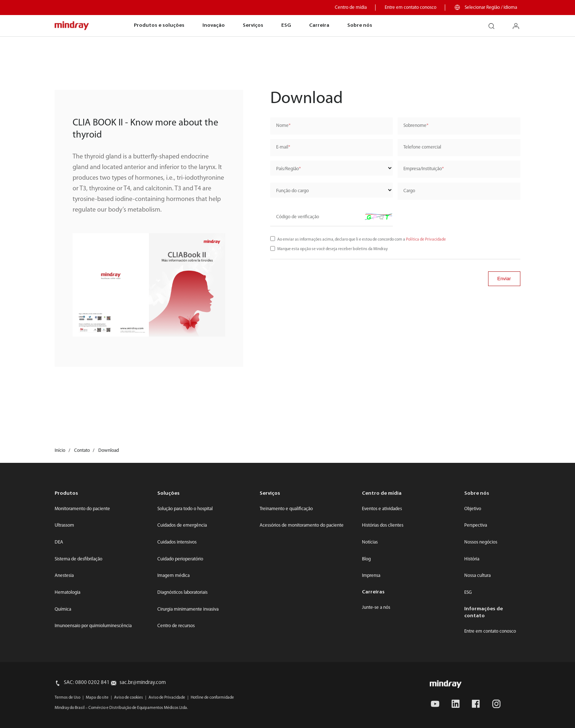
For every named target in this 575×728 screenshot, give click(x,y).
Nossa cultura (477, 576)
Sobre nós (360, 25)
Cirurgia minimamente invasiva (188, 609)
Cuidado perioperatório (180, 559)
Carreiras (373, 592)
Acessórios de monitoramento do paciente (302, 525)
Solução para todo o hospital (185, 509)
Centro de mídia (351, 8)
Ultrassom (64, 525)
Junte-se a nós (376, 608)
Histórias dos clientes (383, 525)
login (519, 23)
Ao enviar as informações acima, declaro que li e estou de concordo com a (362, 239)
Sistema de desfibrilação (78, 559)
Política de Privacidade (426, 239)
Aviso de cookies (129, 698)
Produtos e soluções (159, 25)
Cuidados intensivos (177, 542)
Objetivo (473, 509)
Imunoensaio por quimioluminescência (93, 626)
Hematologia (67, 592)
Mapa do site (97, 698)
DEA (59, 542)
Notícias (370, 542)
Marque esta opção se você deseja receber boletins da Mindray (332, 249)
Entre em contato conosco (411, 8)
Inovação (214, 25)
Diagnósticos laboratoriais (182, 592)
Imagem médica (173, 576)
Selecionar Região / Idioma (491, 8)
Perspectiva (476, 525)
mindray (72, 26)
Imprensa (371, 576)
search (494, 23)
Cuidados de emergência (182, 525)
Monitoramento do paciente (82, 509)
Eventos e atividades (382, 509)
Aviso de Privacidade (167, 698)
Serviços (253, 25)
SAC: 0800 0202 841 (87, 683)
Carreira (319, 25)
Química (63, 609)
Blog (366, 559)
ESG (286, 25)
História (472, 559)
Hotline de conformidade (212, 698)
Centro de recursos (176, 626)
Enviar (504, 279)
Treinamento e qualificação (286, 509)
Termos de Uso (67, 698)
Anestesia (64, 576)
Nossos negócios (481, 542)
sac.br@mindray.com (143, 683)
